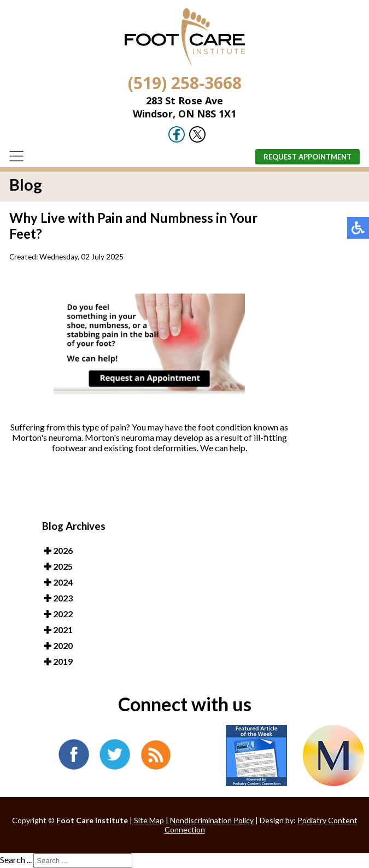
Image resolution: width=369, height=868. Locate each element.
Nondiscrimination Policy (212, 820)
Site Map (149, 820)
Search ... (16, 860)
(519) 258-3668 (185, 83)
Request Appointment (307, 157)
